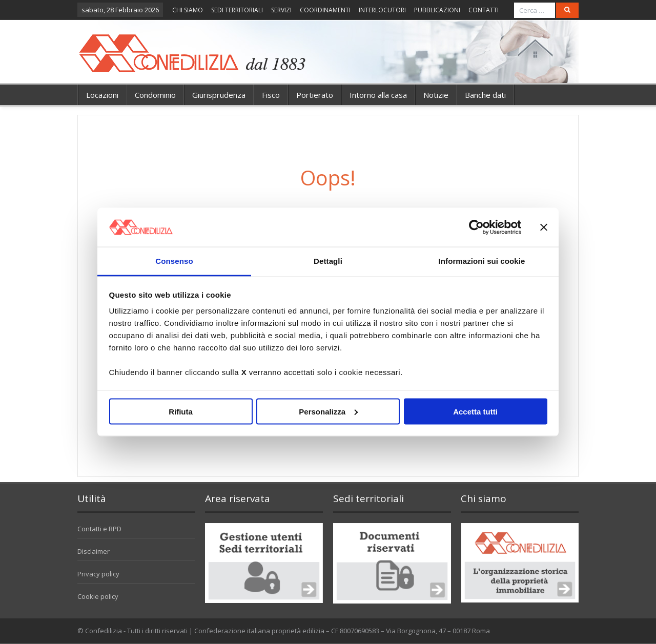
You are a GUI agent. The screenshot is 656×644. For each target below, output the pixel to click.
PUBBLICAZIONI (437, 10)
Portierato (315, 95)
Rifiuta (181, 411)
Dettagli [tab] (328, 261)
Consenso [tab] (174, 261)
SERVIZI (281, 10)
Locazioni (102, 95)
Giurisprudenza (219, 95)
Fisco (271, 95)
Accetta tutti (475, 411)
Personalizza (328, 411)
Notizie (436, 95)
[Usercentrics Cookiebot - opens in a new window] (476, 227)
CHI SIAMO (188, 10)
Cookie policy (98, 596)
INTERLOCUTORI (382, 10)
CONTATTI (484, 10)
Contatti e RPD (99, 529)
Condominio (155, 95)
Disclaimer (94, 551)
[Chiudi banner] (544, 227)
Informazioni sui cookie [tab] (482, 261)
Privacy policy (98, 574)
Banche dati (485, 95)
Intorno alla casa (378, 95)
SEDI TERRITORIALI (237, 10)
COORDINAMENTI (325, 10)
